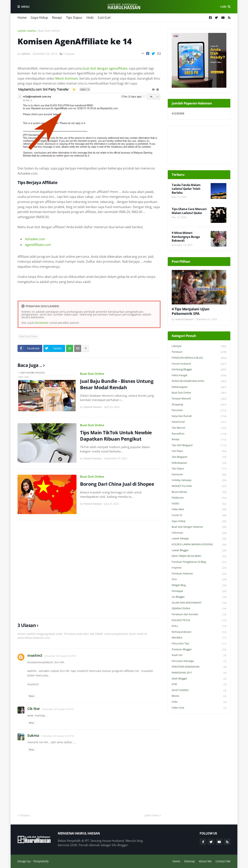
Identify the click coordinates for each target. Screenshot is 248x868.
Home (22, 18)
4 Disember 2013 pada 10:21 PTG (58, 736)
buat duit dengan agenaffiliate (105, 68)
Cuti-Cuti (104, 18)
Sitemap (189, 861)
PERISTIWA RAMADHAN (199, 667)
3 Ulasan (69, 54)
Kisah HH (199, 655)
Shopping (199, 405)
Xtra (199, 579)
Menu (25, 7)
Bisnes (199, 696)
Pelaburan (199, 498)
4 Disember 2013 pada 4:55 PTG (60, 656)
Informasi (199, 533)
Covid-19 (199, 515)
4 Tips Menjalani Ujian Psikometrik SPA (190, 311)
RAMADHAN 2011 (199, 673)
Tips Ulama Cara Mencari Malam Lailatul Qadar (189, 211)
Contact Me (223, 861)
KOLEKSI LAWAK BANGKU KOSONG (199, 545)
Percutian (199, 410)
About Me (205, 861)
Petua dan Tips (199, 644)
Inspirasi (199, 568)
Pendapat (199, 591)
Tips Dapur (74, 18)
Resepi (57, 18)
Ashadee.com (35, 239)
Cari (223, 7)
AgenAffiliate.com (38, 245)
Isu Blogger (199, 597)
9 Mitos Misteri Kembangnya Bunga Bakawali (186, 237)
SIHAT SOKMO (199, 690)
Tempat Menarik (199, 399)
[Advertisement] (89, 569)
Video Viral (199, 708)
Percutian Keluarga (199, 661)
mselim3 (35, 655)
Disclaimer (42, 323)
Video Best (199, 509)
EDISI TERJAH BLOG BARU (199, 556)
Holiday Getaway (199, 480)
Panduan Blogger (199, 650)
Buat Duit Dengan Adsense (199, 527)
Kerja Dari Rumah (199, 416)
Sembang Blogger (199, 370)
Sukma (33, 735)
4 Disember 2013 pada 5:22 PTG (58, 709)
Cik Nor (34, 709)
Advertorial (199, 422)
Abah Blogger (199, 679)
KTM (199, 684)
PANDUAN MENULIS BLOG (199, 358)
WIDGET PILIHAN (199, 486)
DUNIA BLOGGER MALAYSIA (199, 381)
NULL (199, 626)
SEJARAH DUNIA (199, 609)
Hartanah (199, 475)
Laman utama (27, 31)
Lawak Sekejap (199, 539)
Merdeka (199, 638)
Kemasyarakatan (199, 632)
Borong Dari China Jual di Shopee (117, 484)
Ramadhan (199, 434)
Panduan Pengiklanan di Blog (199, 562)
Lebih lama (151, 815)
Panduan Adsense (199, 574)
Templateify (41, 861)
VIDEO (199, 504)
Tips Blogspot (199, 457)
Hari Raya (199, 451)
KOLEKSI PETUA (199, 620)
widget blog (199, 585)
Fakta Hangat (199, 375)
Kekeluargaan (199, 387)
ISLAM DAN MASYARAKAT (199, 603)
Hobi (90, 18)
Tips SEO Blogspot (199, 445)
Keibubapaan (199, 463)
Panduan (199, 352)
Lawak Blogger (199, 550)
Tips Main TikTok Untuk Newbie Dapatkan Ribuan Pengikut (116, 435)
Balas (32, 696)
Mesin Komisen (67, 78)
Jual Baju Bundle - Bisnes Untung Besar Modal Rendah (117, 384)
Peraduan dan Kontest (199, 614)
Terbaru (25, 815)
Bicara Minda (199, 492)
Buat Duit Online (49, 31)
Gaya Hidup (39, 18)
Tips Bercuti (199, 428)
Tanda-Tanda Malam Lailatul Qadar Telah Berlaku (186, 189)
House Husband (199, 364)
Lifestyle (199, 346)
